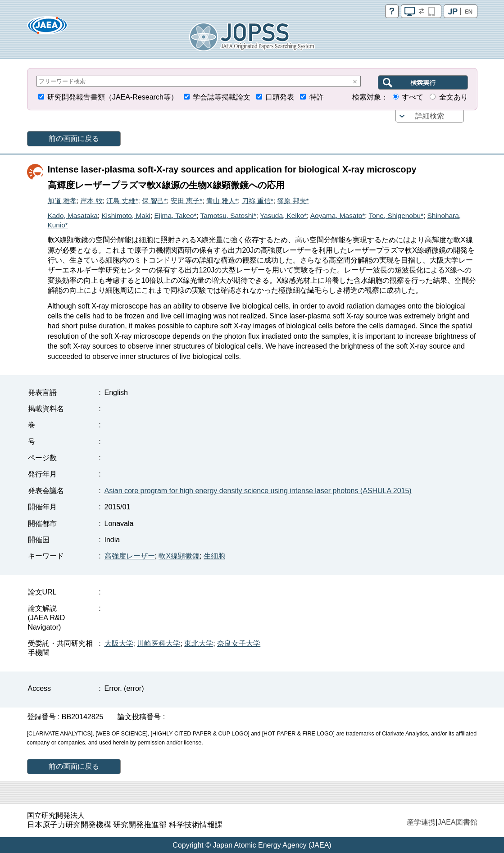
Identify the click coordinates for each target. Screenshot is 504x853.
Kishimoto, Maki (126, 216)
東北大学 (199, 643)
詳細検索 (430, 116)
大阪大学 (119, 643)
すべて (413, 97)
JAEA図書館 (457, 822)
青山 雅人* (222, 201)
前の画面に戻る (74, 138)
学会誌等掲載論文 (222, 97)
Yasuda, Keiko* (283, 216)
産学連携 (421, 822)
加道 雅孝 (62, 201)
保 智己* (154, 201)
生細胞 (214, 556)
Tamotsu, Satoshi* (228, 216)
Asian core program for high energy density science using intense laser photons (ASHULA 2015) (258, 491)
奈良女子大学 (239, 643)
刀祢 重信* (258, 201)
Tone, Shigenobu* (396, 216)
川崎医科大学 (159, 643)
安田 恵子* (186, 201)
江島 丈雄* (122, 201)
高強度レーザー (130, 556)
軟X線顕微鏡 (179, 556)
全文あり (454, 97)
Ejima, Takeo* (175, 216)
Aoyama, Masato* (338, 216)
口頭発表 (280, 97)
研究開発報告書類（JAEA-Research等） (113, 97)
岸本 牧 (91, 201)
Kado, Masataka (73, 216)
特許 (317, 97)
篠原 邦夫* (293, 201)
